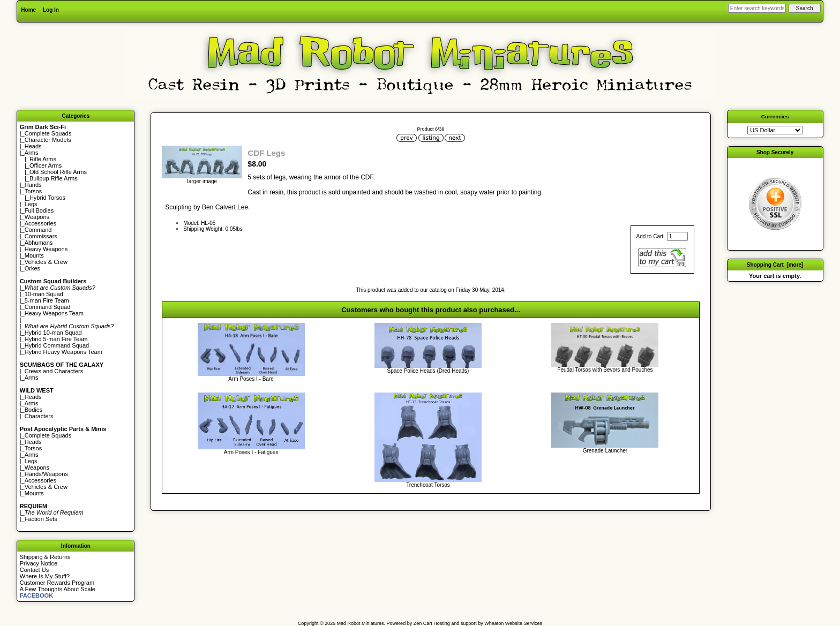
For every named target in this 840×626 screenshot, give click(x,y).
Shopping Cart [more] (775, 265)
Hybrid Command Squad (57, 345)
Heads (33, 146)
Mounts (34, 255)
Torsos (33, 191)
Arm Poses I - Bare (251, 379)
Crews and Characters (54, 371)
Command (38, 230)
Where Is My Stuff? (45, 576)
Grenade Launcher (605, 451)
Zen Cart (423, 623)
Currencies (775, 116)
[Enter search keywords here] (757, 8)
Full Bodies (39, 210)
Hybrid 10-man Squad (53, 333)
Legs (31, 204)
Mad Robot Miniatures (361, 623)
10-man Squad (44, 294)
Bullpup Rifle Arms (54, 178)
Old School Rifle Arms (58, 172)
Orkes (32, 268)
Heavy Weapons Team (54, 313)
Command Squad (48, 307)
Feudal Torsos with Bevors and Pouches (605, 370)
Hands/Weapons (46, 474)
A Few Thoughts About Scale (58, 589)
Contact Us (34, 570)
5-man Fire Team (47, 300)
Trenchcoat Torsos (428, 485)
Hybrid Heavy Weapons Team (63, 352)
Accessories (40, 223)
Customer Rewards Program (57, 583)
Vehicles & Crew (46, 262)
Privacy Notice (39, 563)
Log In (51, 10)
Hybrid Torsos (47, 198)
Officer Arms (46, 165)
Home (28, 10)
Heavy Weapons (46, 249)
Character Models (48, 140)
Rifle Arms (43, 159)
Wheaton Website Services (513, 623)
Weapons (37, 217)
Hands (33, 185)
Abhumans (39, 243)
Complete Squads (48, 133)
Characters (39, 416)
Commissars (41, 236)
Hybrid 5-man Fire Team (56, 339)
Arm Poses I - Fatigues (251, 452)
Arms (32, 378)
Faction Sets (41, 519)
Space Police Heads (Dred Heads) (428, 371)
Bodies (34, 410)
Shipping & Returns (45, 557)
